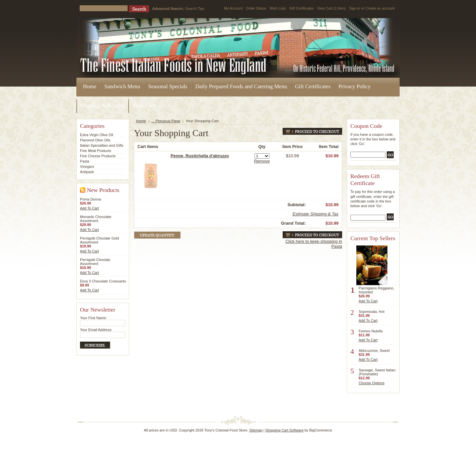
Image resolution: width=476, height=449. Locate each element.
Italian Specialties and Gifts (102, 145)
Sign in (355, 8)
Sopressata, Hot (372, 312)
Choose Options (372, 383)
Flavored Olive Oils (95, 140)
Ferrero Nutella (371, 331)
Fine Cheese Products (98, 156)
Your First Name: (93, 318)
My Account (233, 8)
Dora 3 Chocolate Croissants (103, 281)
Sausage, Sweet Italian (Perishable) (377, 372)
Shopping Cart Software (284, 430)
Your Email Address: (96, 330)
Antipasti (87, 172)
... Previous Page (166, 121)
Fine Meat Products (96, 151)
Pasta (85, 161)
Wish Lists (278, 8)
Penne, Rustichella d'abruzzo (200, 156)
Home (141, 121)
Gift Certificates (301, 8)
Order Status (256, 8)
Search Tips (195, 9)
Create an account (380, 8)
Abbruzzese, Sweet (374, 351)
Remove (262, 161)
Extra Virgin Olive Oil (97, 135)
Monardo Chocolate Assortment (96, 219)
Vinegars (87, 167)
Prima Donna (90, 199)
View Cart (331, 8)
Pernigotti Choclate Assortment (95, 262)
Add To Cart (89, 208)
